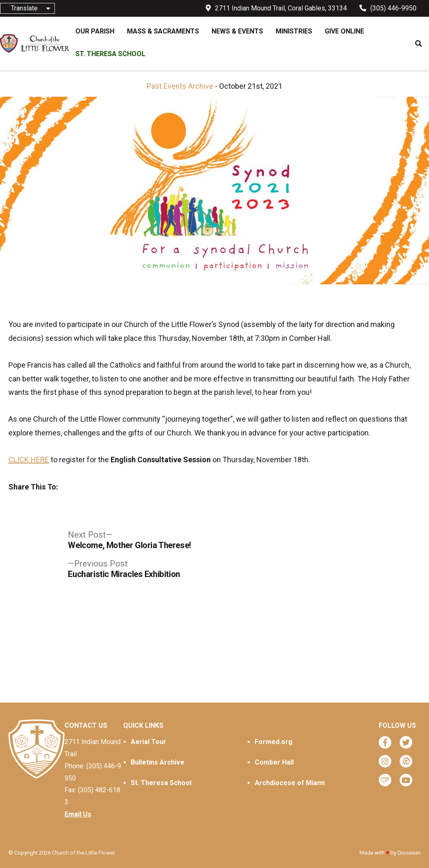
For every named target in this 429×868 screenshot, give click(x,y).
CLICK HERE (29, 460)
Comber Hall (274, 762)
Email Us (78, 814)
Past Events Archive (180, 86)
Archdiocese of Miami (290, 783)
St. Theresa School (161, 783)
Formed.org (274, 742)
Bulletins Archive (158, 762)
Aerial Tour (149, 742)
